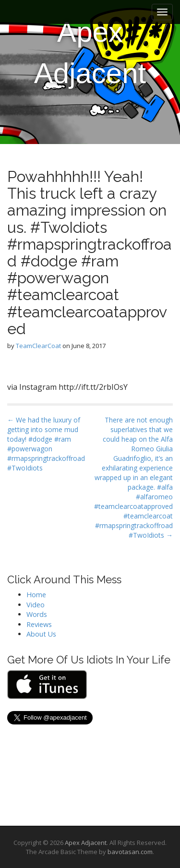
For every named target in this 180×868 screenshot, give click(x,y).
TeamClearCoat (38, 346)
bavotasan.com (130, 852)
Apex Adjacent (90, 53)
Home (36, 595)
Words (37, 614)
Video (36, 605)
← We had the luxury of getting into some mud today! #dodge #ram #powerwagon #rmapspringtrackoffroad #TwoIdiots (46, 444)
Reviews (39, 624)
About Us (41, 634)
